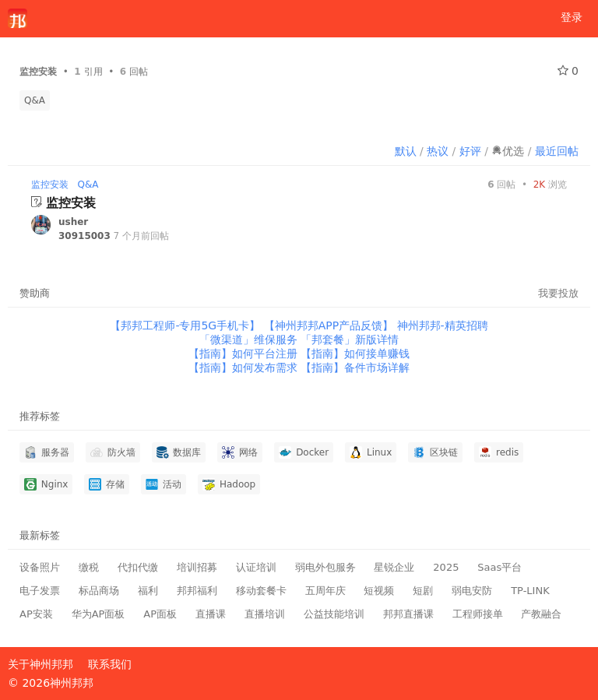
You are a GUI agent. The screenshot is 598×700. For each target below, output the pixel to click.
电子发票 (40, 591)
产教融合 (541, 614)
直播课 (211, 614)
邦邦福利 (197, 591)
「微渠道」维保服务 (250, 339)
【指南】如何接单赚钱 (355, 354)
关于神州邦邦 (40, 664)
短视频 (379, 591)
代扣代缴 (138, 567)
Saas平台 (500, 567)
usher (73, 222)
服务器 (47, 452)
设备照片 (40, 567)
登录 (572, 17)
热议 (438, 151)
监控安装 (50, 185)
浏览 (550, 185)
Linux (371, 452)
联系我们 (110, 664)
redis (499, 452)
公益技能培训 (334, 614)
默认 (406, 151)
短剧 (423, 591)
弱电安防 (472, 591)
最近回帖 (557, 151)
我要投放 (558, 293)
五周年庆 (325, 591)
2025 (446, 567)
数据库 (179, 452)
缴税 (89, 567)
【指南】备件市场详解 (355, 368)
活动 (164, 484)
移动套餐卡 (261, 591)
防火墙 (113, 452)
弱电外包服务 (325, 567)
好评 (470, 151)
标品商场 (99, 591)
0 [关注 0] (568, 71)
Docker (304, 452)
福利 (148, 591)
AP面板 (160, 614)
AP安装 (36, 614)
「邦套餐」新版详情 (350, 339)
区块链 (435, 452)
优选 (508, 151)
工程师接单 (478, 614)
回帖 (501, 185)
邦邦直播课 (408, 614)
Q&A (35, 100)
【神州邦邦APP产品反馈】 (331, 325)
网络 (240, 452)
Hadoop (229, 484)
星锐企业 (394, 567)
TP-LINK (530, 591)
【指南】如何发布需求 (244, 368)
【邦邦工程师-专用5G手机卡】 (186, 325)
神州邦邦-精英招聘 (443, 325)
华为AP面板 (98, 614)
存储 (107, 484)
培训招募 (197, 567)
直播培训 (265, 614)
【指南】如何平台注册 (244, 354)
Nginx (46, 484)
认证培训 (256, 567)
